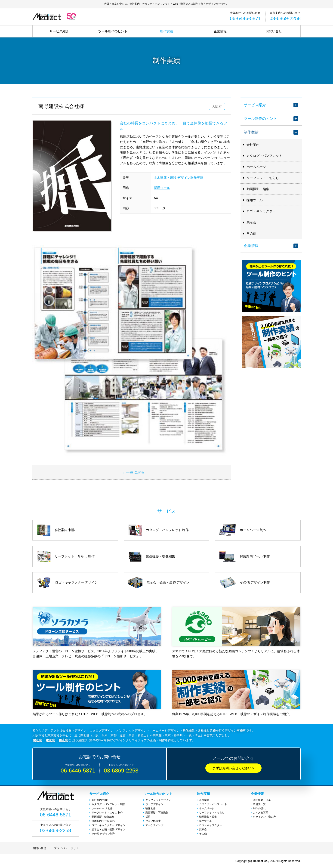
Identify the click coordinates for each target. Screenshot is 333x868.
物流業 (63, 740)
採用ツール (162, 188)
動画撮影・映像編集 (103, 817)
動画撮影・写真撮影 (157, 812)
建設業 (50, 740)
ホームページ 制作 (102, 808)
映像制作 (151, 808)
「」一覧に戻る (132, 472)
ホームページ (256, 167)
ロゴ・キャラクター (261, 211)
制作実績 (166, 31)
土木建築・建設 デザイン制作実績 (179, 178)
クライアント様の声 (264, 817)
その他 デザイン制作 (103, 834)
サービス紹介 (59, 31)
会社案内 (253, 145)
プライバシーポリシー (68, 848)
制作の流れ (259, 808)
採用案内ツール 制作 (103, 821)
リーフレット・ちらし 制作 (107, 812)
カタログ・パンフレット (264, 156)
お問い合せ (274, 31)
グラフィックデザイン (158, 800)
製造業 (37, 740)
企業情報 (220, 31)
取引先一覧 (259, 804)
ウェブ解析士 (153, 821)
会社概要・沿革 (262, 800)
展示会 (251, 222)
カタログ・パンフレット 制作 (108, 804)
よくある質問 (261, 812)
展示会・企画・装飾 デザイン (108, 829)
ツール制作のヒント (113, 31)
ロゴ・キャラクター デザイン (108, 825)
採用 (148, 817)
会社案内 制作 (100, 800)
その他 (251, 233)
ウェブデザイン (154, 804)
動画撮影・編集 (258, 189)
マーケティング (154, 825)
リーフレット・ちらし (263, 178)
